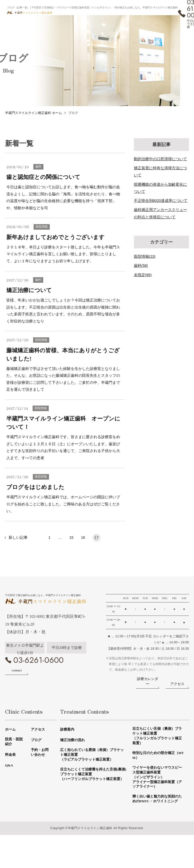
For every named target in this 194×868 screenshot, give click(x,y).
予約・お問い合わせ (40, 774)
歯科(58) (141, 265)
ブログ (37, 761)
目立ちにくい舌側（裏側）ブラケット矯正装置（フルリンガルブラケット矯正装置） (157, 758)
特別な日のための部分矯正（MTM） (155, 779)
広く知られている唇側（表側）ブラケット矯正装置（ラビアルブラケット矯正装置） (92, 777)
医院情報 (42, 228)
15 (71, 543)
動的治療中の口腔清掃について (160, 159)
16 (83, 543)
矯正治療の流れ (73, 761)
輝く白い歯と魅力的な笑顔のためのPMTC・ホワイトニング (157, 829)
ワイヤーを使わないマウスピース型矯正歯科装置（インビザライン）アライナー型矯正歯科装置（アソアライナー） (157, 803)
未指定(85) (143, 275)
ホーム (11, 750)
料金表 (11, 777)
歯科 (39, 167)
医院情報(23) (145, 256)
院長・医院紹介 (15, 763)
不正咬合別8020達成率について (161, 201)
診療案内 (68, 750)
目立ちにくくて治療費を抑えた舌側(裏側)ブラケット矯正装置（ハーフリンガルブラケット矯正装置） (93, 800)
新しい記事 (18, 543)
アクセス (38, 750)
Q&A (9, 787)
